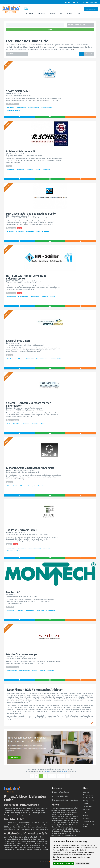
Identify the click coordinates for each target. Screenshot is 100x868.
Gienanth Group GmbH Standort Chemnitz (30, 468)
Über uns (86, 792)
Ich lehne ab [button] (70, 863)
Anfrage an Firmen (89, 801)
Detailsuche (42, 13)
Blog (79, 13)
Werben (53, 13)
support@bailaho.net (61, 792)
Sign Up (67, 2)
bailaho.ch (64, 771)
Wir (62, 13)
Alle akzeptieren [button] (59, 863)
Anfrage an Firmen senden (89, 2)
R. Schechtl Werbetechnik (21, 151)
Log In (75, 2)
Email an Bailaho (89, 798)
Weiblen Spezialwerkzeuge (22, 654)
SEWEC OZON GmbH (18, 91)
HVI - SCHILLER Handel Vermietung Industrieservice (26, 277)
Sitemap (86, 815)
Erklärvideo (30, 13)
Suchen (50, 30)
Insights (70, 13)
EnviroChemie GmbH (18, 341)
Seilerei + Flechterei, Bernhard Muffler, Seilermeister (29, 404)
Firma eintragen (91, 9)
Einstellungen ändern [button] (82, 863)
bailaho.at (47, 771)
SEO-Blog (86, 818)
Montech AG (13, 592)
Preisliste (86, 804)
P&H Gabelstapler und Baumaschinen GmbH (31, 214)
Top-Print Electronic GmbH (21, 530)
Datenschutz (87, 807)
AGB (84, 812)
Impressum (87, 810)
